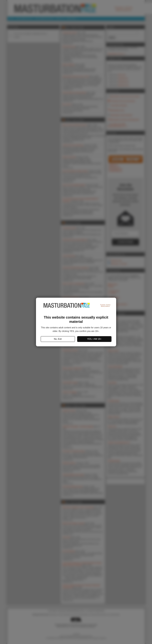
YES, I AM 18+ (94, 339)
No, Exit (58, 339)
